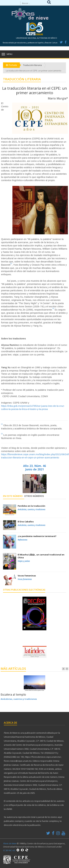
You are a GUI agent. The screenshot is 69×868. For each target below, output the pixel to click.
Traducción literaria (32, 65)
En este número (13, 496)
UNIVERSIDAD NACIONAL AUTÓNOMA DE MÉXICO (36, 38)
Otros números (34, 496)
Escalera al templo (13, 694)
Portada (11, 65)
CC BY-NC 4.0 (16, 850)
